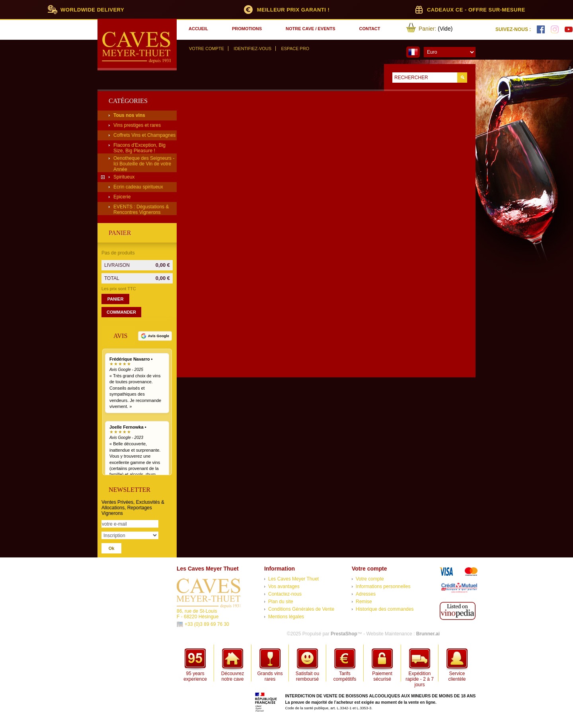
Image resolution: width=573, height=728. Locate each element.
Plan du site (281, 602)
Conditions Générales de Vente (301, 609)
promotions (247, 29)
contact (370, 29)
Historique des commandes (385, 609)
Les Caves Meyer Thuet (293, 579)
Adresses (366, 594)
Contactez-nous (285, 594)
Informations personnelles (383, 586)
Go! (462, 78)
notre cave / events (310, 29)
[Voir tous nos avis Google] (155, 336)
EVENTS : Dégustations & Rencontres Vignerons (141, 210)
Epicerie (122, 197)
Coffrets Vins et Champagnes (144, 135)
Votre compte (207, 49)
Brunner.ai (428, 634)
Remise (364, 602)
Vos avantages (284, 586)
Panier (120, 233)
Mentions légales (286, 617)
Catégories (128, 101)
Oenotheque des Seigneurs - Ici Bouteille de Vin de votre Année (144, 164)
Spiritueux (124, 177)
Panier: (427, 29)
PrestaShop (344, 634)
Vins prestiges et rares (137, 125)
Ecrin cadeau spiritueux (138, 187)
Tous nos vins (129, 115)
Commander (121, 312)
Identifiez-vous (252, 49)
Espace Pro (295, 49)
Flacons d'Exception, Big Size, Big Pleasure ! (139, 148)
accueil (198, 29)
